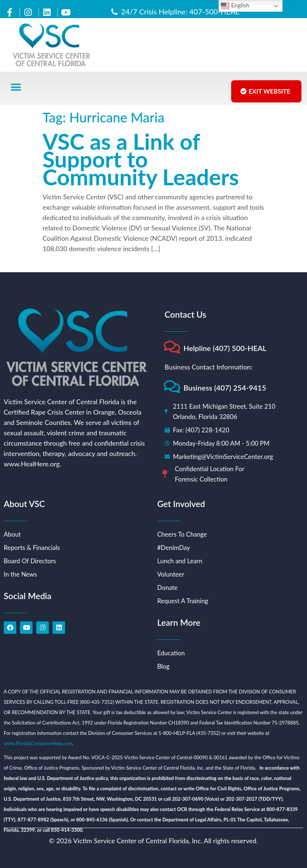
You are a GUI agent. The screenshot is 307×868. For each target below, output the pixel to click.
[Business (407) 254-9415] (172, 387)
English (235, 6)
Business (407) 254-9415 (225, 388)
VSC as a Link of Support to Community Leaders (141, 159)
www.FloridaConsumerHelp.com (38, 743)
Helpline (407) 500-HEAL (225, 348)
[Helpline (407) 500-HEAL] (172, 347)
